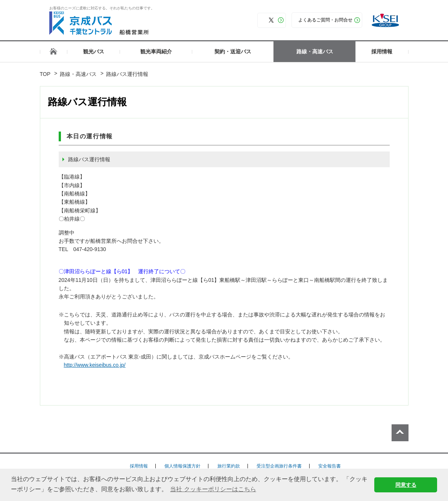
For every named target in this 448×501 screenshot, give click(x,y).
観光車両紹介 (156, 51)
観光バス (94, 51)
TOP (45, 74)
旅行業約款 (229, 466)
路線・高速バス (315, 51)
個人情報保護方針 (182, 466)
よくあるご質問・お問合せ (325, 20)
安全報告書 (330, 466)
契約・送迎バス (233, 51)
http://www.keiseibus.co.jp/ (97, 365)
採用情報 (382, 51)
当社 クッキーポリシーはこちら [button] (213, 489)
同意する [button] (406, 485)
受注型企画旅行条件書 (279, 466)
